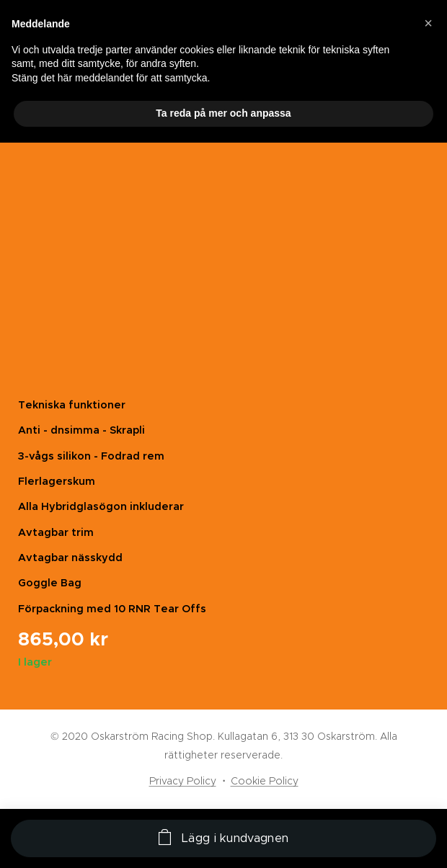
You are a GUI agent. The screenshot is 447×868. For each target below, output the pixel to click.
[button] (428, 23)
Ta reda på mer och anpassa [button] (223, 113)
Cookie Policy (265, 781)
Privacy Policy (183, 781)
